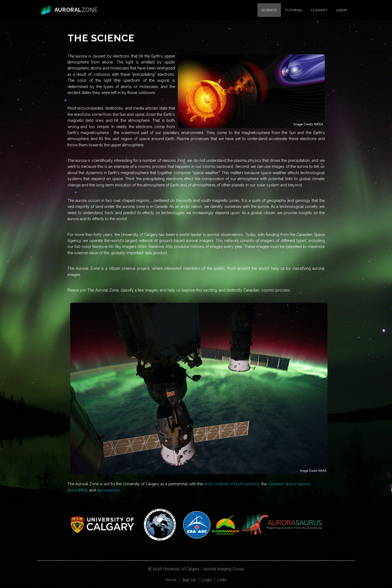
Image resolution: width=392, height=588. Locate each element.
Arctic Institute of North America (232, 484)
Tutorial (294, 15)
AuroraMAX (77, 490)
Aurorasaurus (108, 490)
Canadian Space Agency (289, 484)
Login (342, 15)
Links (222, 580)
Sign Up (189, 580)
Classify (319, 15)
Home (171, 580)
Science (269, 15)
